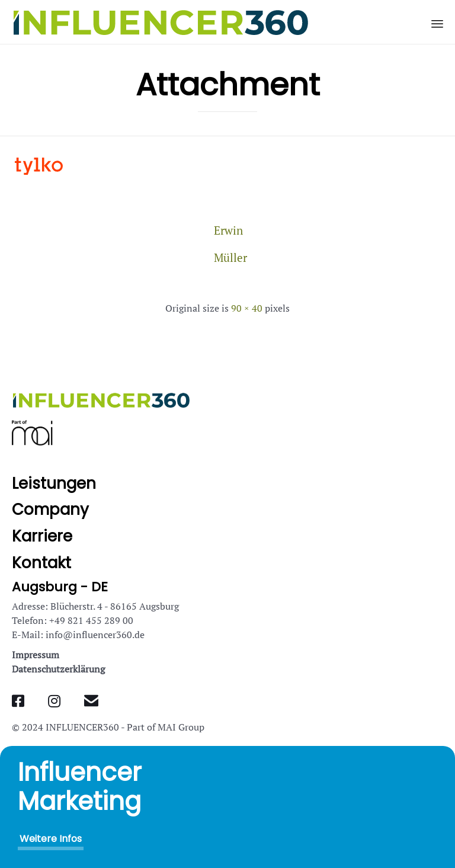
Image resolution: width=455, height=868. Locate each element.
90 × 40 (247, 308)
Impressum (36, 655)
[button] (51, 839)
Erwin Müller (227, 233)
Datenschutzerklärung (58, 669)
